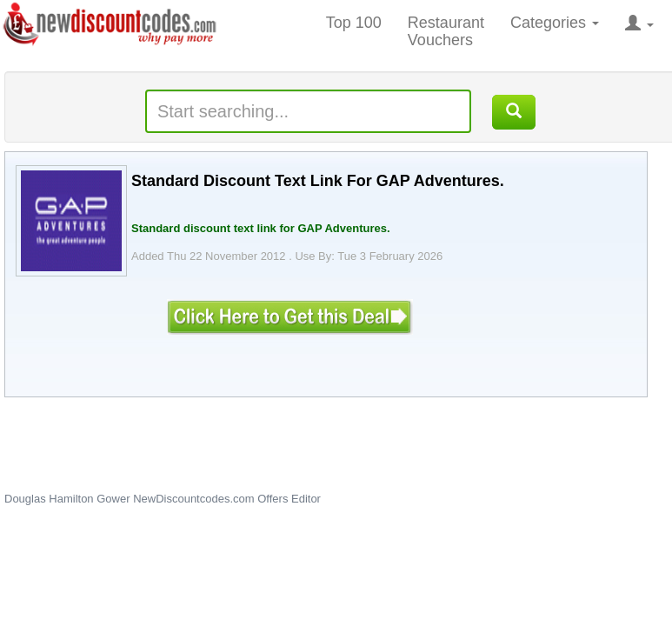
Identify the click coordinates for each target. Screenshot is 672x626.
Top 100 (354, 23)
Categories (555, 23)
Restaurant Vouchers (446, 31)
